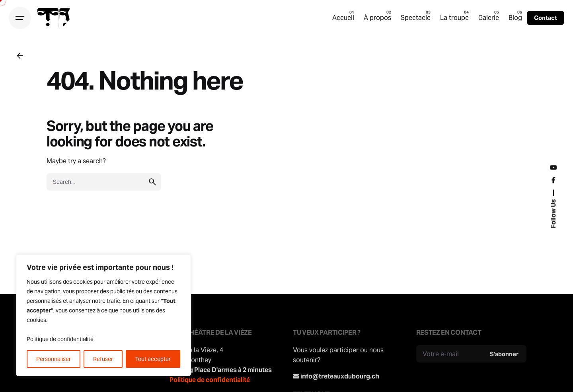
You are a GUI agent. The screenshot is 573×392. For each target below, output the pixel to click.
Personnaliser (54, 359)
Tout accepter (153, 359)
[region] (103, 315)
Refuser (103, 359)
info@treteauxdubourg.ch (340, 376)
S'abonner (504, 354)
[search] (152, 182)
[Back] (20, 56)
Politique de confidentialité (60, 339)
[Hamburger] (20, 18)
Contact (546, 18)
